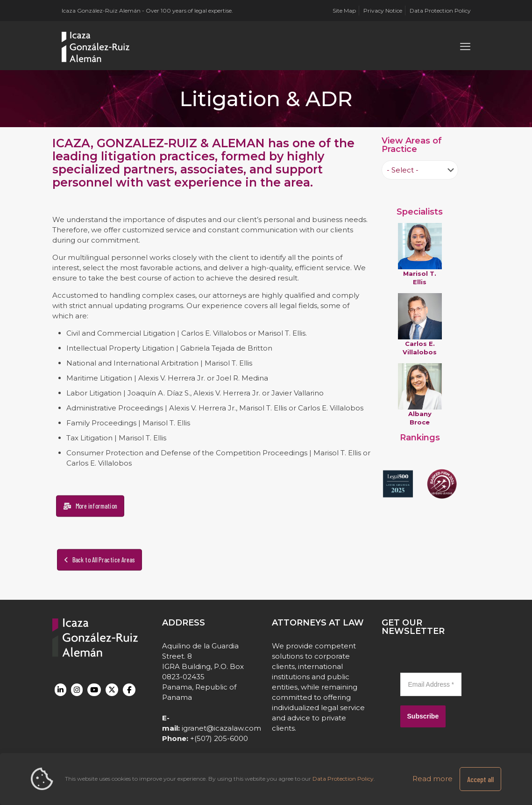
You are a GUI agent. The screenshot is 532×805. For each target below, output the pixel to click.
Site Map (344, 11)
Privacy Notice (383, 11)
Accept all (480, 779)
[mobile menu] (465, 47)
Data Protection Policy (440, 11)
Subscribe (423, 716)
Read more (433, 779)
